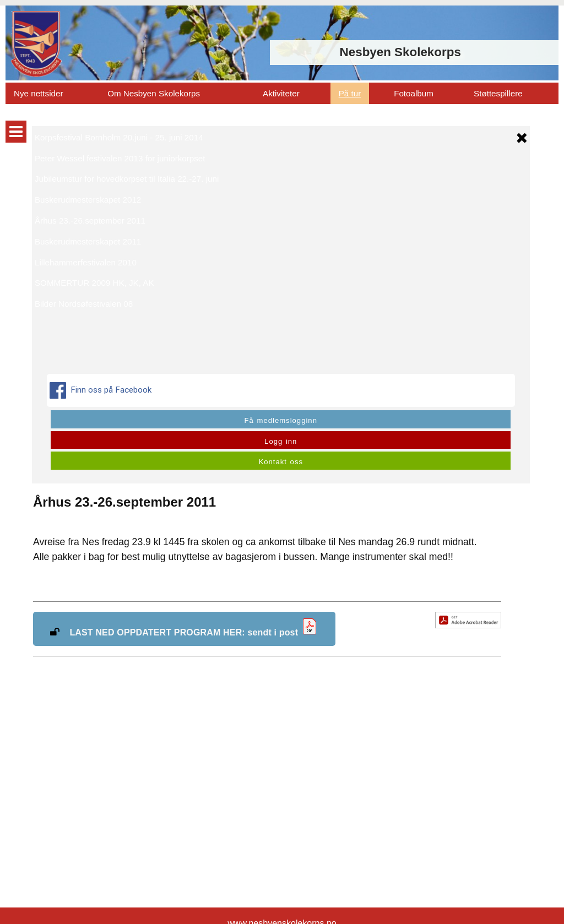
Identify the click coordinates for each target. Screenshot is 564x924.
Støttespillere (498, 93)
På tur (350, 93)
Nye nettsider (38, 93)
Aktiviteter (281, 93)
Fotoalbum (414, 93)
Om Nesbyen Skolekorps (154, 93)
